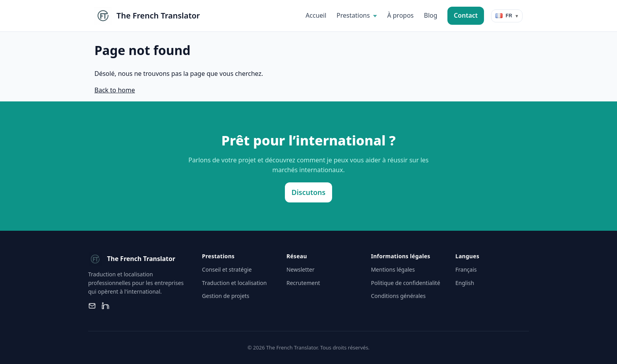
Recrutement (303, 283)
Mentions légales (393, 269)
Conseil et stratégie (227, 269)
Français (466, 269)
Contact (466, 15)
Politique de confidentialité (406, 283)
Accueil (316, 15)
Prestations (353, 15)
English (465, 283)
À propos (400, 15)
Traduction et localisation (234, 283)
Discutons (308, 192)
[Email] (92, 306)
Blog (430, 15)
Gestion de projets (225, 296)
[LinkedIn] (105, 306)
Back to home (115, 90)
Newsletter (300, 269)
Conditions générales (398, 296)
